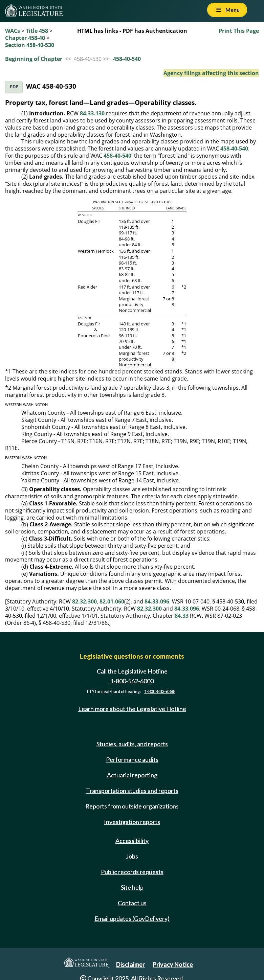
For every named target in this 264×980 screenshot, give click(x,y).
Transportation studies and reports (132, 791)
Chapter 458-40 (25, 38)
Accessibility (132, 841)
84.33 (182, 616)
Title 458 (37, 31)
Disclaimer (130, 964)
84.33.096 (157, 601)
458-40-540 (127, 59)
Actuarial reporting (132, 775)
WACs (13, 31)
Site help (132, 887)
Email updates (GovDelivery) (132, 918)
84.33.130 (92, 113)
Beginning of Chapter (34, 59)
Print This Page (239, 31)
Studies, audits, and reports (132, 744)
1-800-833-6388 (160, 692)
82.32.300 (84, 601)
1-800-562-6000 (132, 681)
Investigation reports (132, 822)
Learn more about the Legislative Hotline (132, 709)
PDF (14, 87)
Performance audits (132, 759)
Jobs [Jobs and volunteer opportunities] (132, 856)
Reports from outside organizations (132, 806)
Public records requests (132, 872)
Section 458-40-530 (30, 45)
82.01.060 (112, 601)
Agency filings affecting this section (211, 73)
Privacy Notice (173, 964)
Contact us (132, 903)
